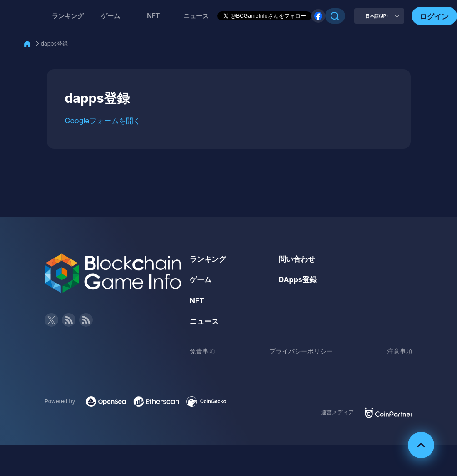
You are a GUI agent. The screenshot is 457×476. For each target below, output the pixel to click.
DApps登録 (298, 279)
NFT (153, 16)
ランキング (68, 16)
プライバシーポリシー (301, 351)
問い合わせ (297, 259)
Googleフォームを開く (103, 121)
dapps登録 (54, 43)
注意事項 (400, 351)
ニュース (204, 321)
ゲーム (110, 16)
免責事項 (202, 351)
